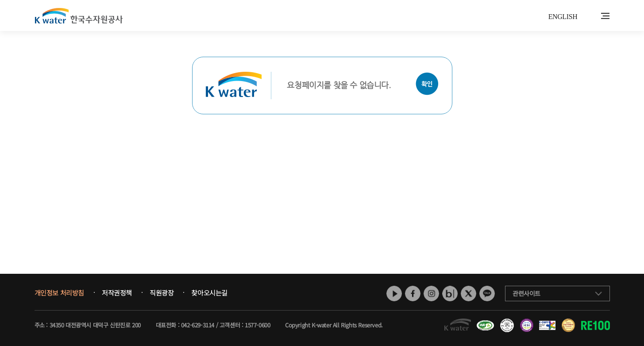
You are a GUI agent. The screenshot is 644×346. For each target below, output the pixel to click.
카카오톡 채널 (487, 294)
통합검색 (592, 16)
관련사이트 (526, 293)
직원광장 (162, 293)
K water (79, 16)
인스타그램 (431, 294)
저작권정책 (117, 293)
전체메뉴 (605, 16)
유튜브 (394, 294)
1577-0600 (257, 325)
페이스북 (413, 294)
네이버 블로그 (450, 294)
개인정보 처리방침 (59, 293)
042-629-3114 (198, 325)
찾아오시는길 (209, 293)
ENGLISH (563, 17)
